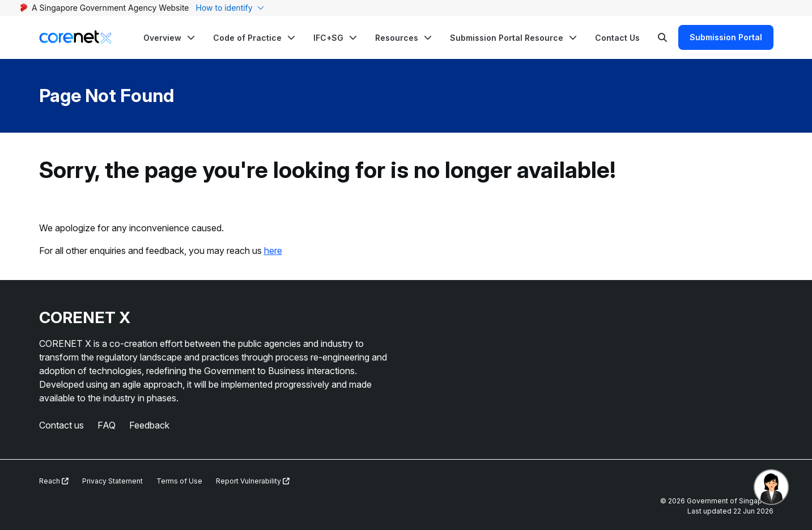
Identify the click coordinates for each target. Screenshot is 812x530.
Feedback (149, 425)
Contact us (61, 425)
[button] (169, 37)
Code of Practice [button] (247, 38)
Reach (54, 481)
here (273, 251)
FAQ (107, 425)
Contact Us (617, 38)
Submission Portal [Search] (726, 37)
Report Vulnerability (253, 481)
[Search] (662, 37)
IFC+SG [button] (328, 38)
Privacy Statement (112, 481)
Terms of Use (179, 481)
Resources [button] (397, 38)
